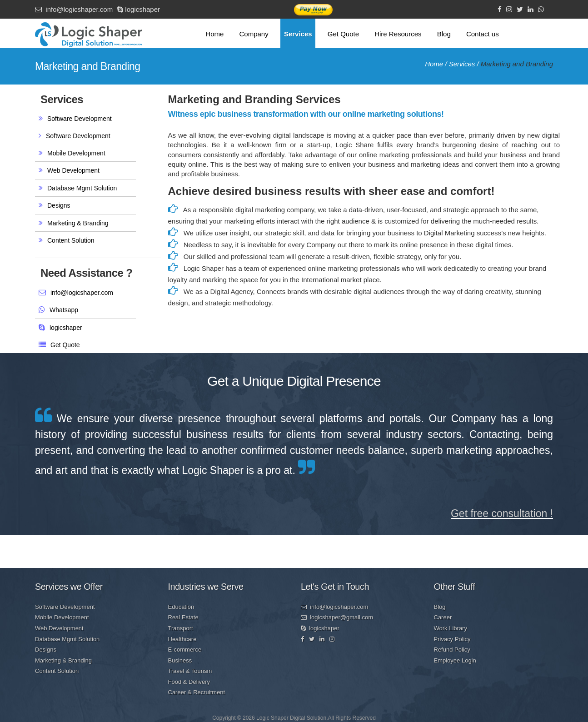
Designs (59, 205)
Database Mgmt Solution (82, 188)
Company (254, 34)
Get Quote (343, 34)
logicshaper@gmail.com (337, 617)
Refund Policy (452, 650)
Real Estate (183, 617)
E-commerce (185, 650)
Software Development (80, 119)
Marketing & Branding (78, 223)
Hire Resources (398, 34)
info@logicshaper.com (74, 9)
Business (180, 660)
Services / (465, 64)
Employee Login (455, 660)
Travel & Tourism (190, 671)
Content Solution (71, 240)
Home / (437, 64)
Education (181, 607)
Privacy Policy (452, 639)
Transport (181, 628)
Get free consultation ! (502, 513)
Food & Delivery (189, 682)
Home (214, 34)
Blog (444, 34)
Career (443, 617)
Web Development (73, 170)
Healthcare (182, 639)
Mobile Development (76, 153)
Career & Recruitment (197, 692)
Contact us (483, 34)
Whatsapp (64, 310)
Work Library (451, 628)
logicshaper (139, 9)
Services (298, 34)
